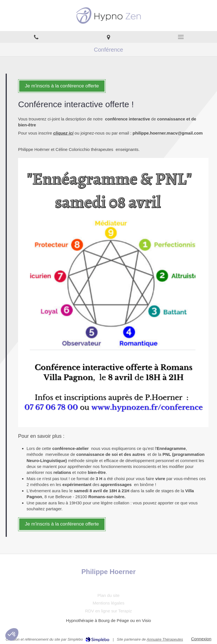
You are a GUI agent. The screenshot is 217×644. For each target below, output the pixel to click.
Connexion (201, 639)
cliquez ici (63, 133)
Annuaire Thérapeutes (165, 639)
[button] (12, 634)
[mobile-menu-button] (181, 37)
